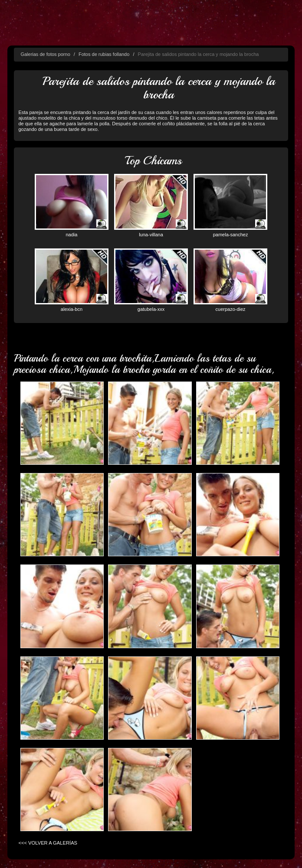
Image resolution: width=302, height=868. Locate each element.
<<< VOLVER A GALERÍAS (48, 843)
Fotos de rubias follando (104, 54)
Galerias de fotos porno (45, 54)
